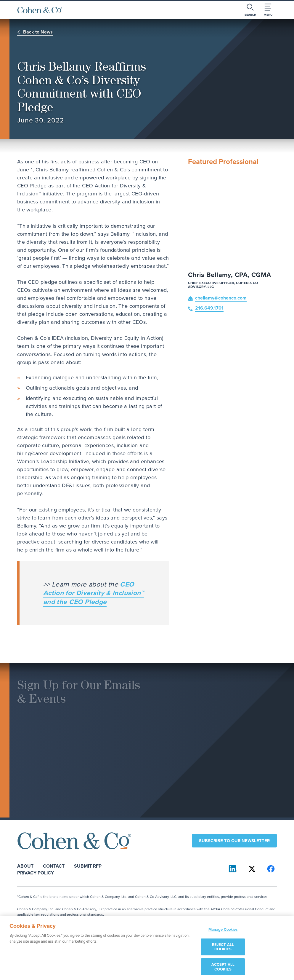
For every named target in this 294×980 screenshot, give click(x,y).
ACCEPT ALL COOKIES (223, 969)
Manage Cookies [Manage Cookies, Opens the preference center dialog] (223, 932)
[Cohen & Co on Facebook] (271, 869)
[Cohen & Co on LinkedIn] (233, 869)
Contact (54, 866)
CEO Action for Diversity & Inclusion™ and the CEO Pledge (94, 593)
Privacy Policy (36, 873)
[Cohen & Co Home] (40, 10)
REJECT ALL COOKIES (223, 949)
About (25, 866)
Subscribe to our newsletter (234, 840)
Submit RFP (88, 866)
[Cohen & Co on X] (252, 869)
